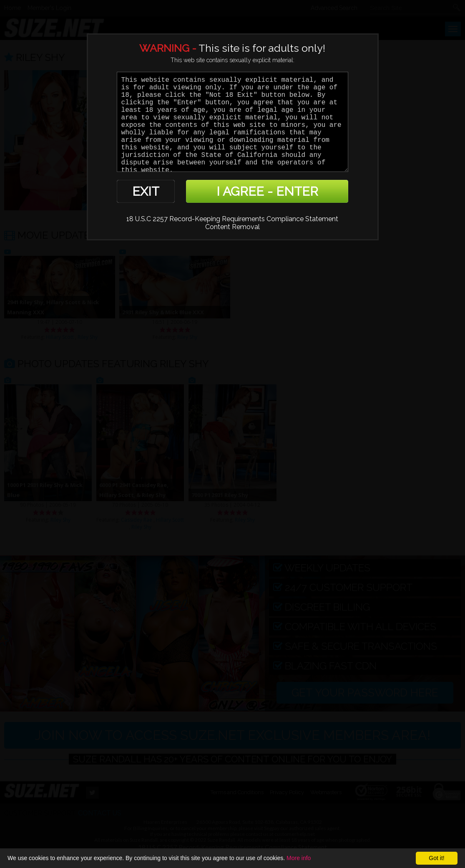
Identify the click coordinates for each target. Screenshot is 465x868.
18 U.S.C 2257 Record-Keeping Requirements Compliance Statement (232, 219)
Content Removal (232, 227)
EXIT (146, 191)
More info (299, 858)
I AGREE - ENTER (267, 191)
